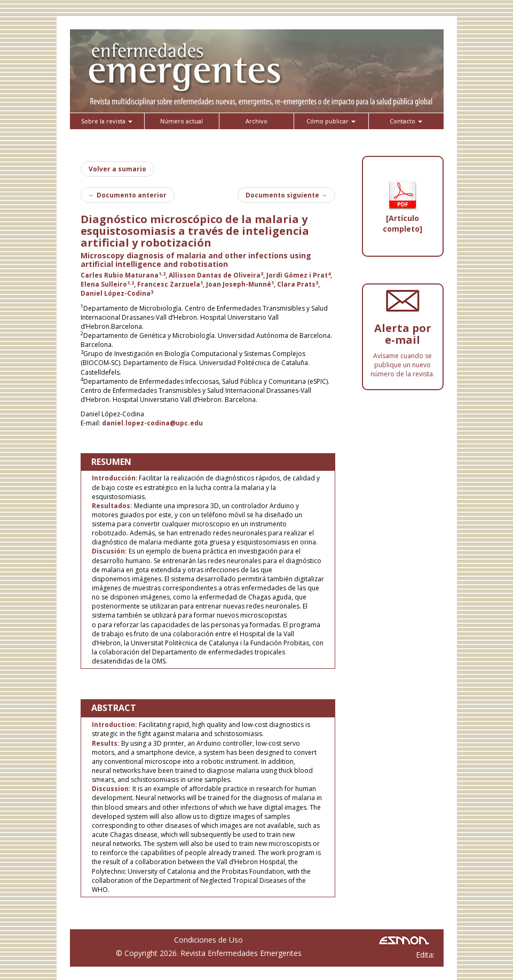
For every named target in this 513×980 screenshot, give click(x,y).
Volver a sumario (117, 169)
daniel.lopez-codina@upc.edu (152, 423)
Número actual (181, 121)
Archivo (256, 121)
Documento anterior (128, 195)
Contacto (406, 121)
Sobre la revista (107, 121)
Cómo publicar (331, 121)
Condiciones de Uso (208, 940)
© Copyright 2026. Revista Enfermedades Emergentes (209, 953)
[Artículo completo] (402, 223)
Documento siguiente (286, 195)
